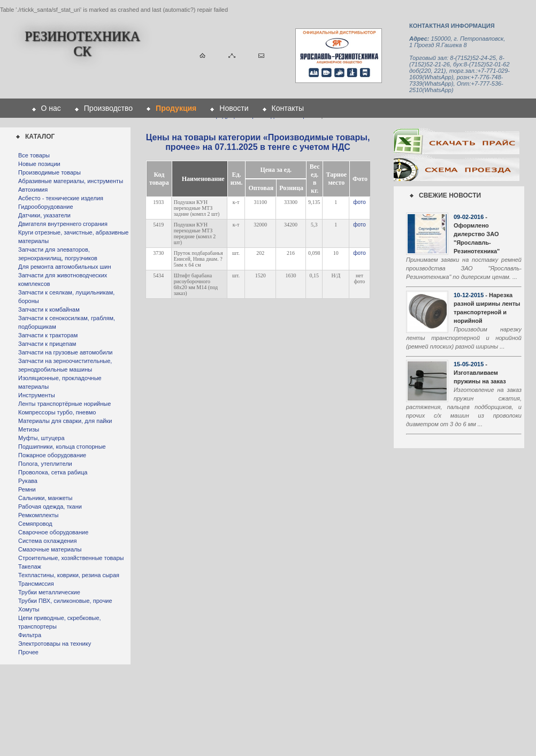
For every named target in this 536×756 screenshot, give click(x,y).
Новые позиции (39, 164)
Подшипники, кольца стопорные (62, 447)
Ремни (27, 489)
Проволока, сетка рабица (53, 472)
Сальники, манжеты (45, 498)
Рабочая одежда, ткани (50, 506)
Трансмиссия (36, 584)
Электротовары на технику (55, 644)
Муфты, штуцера (41, 438)
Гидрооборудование (46, 207)
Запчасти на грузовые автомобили (65, 352)
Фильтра (30, 635)
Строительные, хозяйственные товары (71, 558)
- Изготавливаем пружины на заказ (480, 373)
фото (359, 202)
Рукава (28, 481)
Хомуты (29, 609)
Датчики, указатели (44, 215)
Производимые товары (49, 172)
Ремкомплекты (39, 515)
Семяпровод (35, 524)
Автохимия (33, 190)
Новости (234, 108)
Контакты (288, 108)
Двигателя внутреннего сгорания (63, 224)
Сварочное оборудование (53, 532)
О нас (51, 108)
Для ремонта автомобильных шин (65, 267)
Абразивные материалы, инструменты (71, 181)
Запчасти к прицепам (47, 344)
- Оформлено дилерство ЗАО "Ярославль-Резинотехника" (477, 234)
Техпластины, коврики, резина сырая (69, 575)
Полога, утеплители (45, 464)
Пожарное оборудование (52, 455)
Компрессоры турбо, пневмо (57, 412)
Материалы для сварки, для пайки (65, 421)
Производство (108, 108)
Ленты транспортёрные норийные (64, 404)
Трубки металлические (49, 592)
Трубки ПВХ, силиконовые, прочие (65, 601)
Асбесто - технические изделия (61, 198)
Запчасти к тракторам (48, 335)
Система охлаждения (47, 541)
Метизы (29, 429)
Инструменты (37, 395)
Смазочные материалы (50, 549)
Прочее (28, 652)
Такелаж (30, 566)
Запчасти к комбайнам (49, 309)
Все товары (34, 155)
